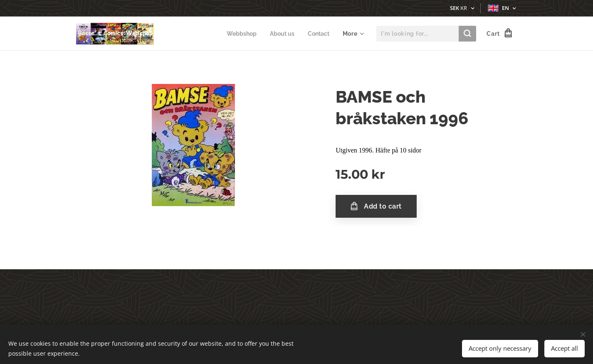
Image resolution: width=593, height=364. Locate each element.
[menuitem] (238, 34)
